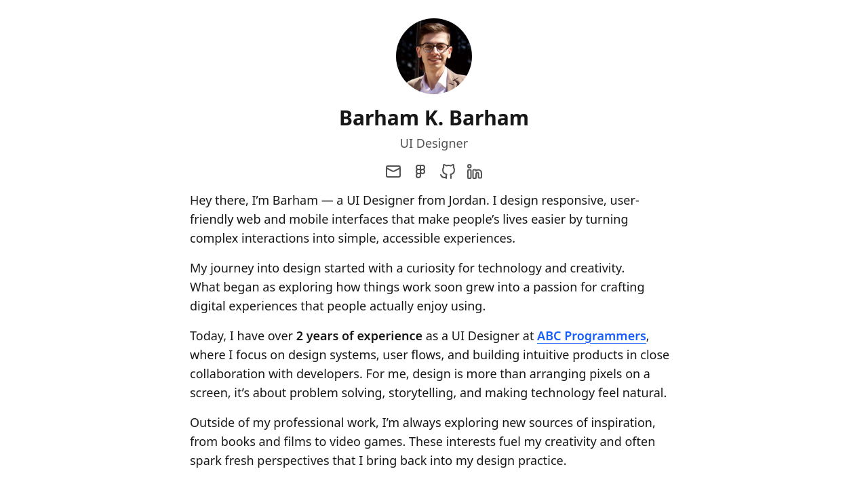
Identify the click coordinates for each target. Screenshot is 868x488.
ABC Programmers (592, 335)
